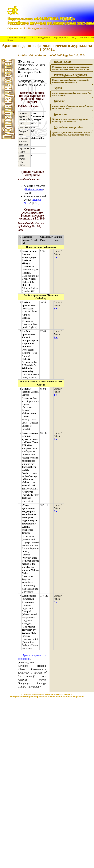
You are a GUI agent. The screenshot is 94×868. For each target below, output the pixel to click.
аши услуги (62, 62)
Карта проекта (61, 38)
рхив (58, 88)
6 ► (56, 511)
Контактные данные (40, 38)
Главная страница (17, 38)
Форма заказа (87, 38)
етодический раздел (68, 127)
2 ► (56, 309)
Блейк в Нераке (34, 189)
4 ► (56, 395)
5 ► (56, 439)
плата (59, 101)
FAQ (74, 38)
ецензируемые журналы (70, 75)
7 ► (56, 602)
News (10, 40)
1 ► (56, 257)
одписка (60, 114)
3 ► (56, 337)
